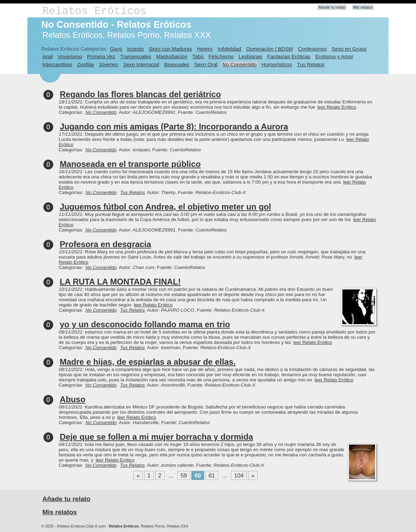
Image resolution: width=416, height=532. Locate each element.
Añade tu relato (332, 7)
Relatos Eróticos (94, 11)
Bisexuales (177, 64)
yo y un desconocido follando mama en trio (145, 324)
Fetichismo (221, 56)
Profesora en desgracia (105, 244)
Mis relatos (363, 7)
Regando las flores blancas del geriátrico (140, 94)
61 (212, 475)
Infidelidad (229, 49)
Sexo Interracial (141, 64)
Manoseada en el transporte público (130, 164)
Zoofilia (85, 64)
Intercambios (57, 64)
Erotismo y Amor (334, 56)
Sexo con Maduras (170, 49)
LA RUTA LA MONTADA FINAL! (120, 282)
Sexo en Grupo (349, 49)
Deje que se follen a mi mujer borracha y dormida (156, 437)
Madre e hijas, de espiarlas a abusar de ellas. (148, 362)
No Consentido (239, 64)
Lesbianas (250, 56)
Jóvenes (108, 64)
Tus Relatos (311, 64)
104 (239, 475)
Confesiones (312, 49)
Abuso (73, 399)
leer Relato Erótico (337, 107)
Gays (116, 49)
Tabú (198, 56)
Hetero (205, 49)
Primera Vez (101, 56)
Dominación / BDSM (270, 49)
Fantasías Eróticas (289, 56)
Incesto (135, 49)
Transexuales (136, 56)
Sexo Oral (206, 64)
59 (184, 475)
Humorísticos (277, 64)
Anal (48, 56)
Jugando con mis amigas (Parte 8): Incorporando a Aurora (174, 126)
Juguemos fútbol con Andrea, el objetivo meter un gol (165, 207)
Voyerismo (70, 56)
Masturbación (172, 56)
